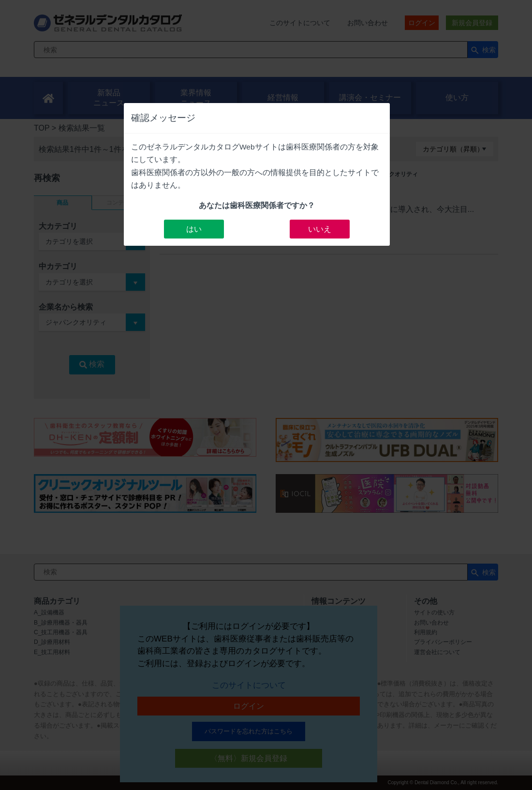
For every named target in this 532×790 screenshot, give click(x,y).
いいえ (320, 229)
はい (194, 229)
